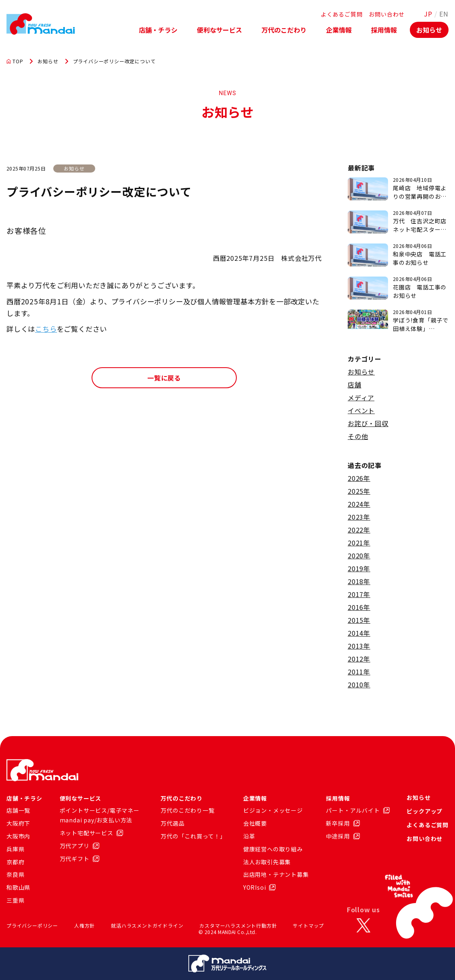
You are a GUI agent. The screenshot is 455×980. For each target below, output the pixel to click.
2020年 (359, 556)
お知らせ (429, 30)
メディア (361, 397)
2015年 (359, 620)
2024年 (359, 504)
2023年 (359, 517)
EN (444, 14)
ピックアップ (425, 811)
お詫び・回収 (368, 423)
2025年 (359, 491)
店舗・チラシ (158, 30)
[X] (363, 926)
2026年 (359, 478)
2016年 (359, 607)
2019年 (359, 568)
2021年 (359, 543)
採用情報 (384, 30)
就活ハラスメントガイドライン (147, 925)
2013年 (359, 646)
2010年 (359, 685)
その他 (358, 436)
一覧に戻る (164, 378)
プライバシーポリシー (32, 925)
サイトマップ (308, 925)
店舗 (355, 385)
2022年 (359, 530)
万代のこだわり (284, 30)
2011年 (359, 672)
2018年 (359, 581)
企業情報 (339, 30)
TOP (15, 61)
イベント (361, 410)
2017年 (359, 594)
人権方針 (85, 925)
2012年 (359, 659)
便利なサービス (219, 30)
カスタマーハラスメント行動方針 (238, 925)
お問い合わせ (387, 14)
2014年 (359, 633)
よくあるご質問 (342, 14)
